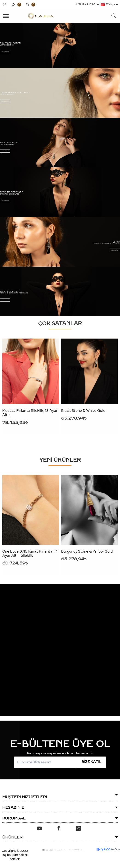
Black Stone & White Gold (83, 411)
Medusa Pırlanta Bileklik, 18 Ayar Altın (30, 413)
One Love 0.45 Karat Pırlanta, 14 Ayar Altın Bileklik (30, 554)
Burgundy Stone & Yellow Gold (87, 552)
